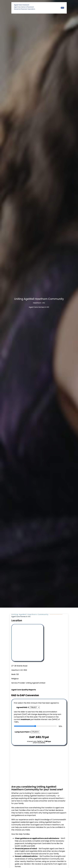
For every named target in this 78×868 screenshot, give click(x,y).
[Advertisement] (39, 765)
